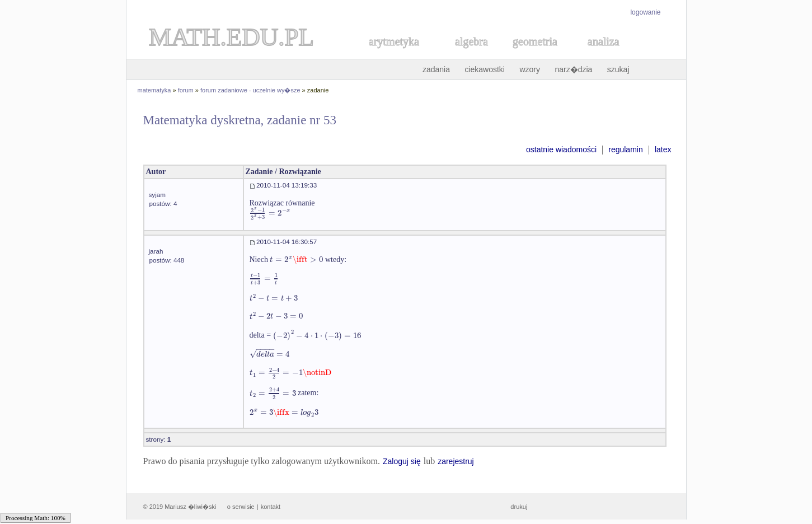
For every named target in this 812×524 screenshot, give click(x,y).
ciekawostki (485, 69)
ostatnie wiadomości (561, 149)
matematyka (154, 90)
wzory (530, 69)
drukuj (519, 507)
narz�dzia (573, 69)
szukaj (618, 69)
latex (663, 149)
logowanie (645, 12)
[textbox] (270, 213)
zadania (436, 69)
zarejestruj (456, 461)
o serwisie (241, 507)
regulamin (625, 149)
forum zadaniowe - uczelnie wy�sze (250, 90)
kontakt (271, 507)
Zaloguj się (402, 461)
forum (186, 90)
